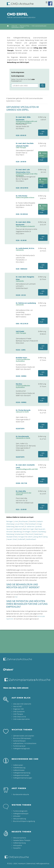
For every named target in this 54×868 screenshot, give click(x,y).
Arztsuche (14, 26)
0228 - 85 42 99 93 (22, 188)
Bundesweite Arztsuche (21, 794)
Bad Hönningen (29, 529)
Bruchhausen (24, 521)
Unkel (16, 521)
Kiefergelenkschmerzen (21, 775)
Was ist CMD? (18, 706)
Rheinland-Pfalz (24, 26)
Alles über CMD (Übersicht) (22, 704)
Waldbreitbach (31, 539)
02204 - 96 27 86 (21, 483)
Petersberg (10, 534)
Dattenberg (10, 526)
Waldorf (34, 532)
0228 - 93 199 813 (22, 214)
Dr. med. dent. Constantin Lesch (25, 466)
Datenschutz (31, 863)
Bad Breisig (18, 532)
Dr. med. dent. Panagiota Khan (25, 278)
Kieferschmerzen (19, 770)
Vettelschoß (18, 529)
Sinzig (39, 524)
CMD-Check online (20, 717)
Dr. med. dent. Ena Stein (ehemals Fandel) (25, 145)
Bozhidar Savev (21, 358)
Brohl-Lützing (33, 537)
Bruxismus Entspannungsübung (24, 821)
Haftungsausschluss (43, 863)
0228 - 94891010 (22, 269)
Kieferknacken (18, 765)
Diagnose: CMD (18, 709)
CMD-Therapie (18, 714)
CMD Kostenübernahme (21, 719)
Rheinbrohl (29, 534)
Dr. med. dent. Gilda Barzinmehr (23, 118)
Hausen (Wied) (12, 539)
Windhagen (27, 532)
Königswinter (23, 537)
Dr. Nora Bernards (22, 436)
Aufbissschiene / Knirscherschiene (25, 743)
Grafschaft (21, 539)
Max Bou (19, 384)
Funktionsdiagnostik (20, 811)
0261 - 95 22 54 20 (22, 323)
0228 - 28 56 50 (21, 162)
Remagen (10, 521)
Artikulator (17, 816)
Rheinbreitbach (31, 524)
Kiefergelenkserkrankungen (23, 778)
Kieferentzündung (19, 843)
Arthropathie (18, 845)
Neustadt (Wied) (12, 537)
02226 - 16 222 (21, 295)
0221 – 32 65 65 (21, 509)
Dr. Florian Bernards (23, 410)
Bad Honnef (19, 526)
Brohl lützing (43, 537)
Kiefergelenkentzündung (22, 773)
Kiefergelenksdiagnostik (22, 748)
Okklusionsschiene (20, 838)
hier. (16, 597)
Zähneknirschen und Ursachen (24, 736)
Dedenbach (38, 534)
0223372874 (20, 428)
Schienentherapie (19, 741)
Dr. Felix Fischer (22, 196)
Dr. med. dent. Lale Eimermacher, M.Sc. (23, 171)
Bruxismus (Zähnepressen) (22, 738)
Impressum (22, 863)
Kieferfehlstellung (19, 768)
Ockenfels (32, 521)
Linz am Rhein (19, 524)
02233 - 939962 (21, 376)
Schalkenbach (20, 534)
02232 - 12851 (21, 350)
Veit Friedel (20, 331)
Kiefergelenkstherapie (21, 813)
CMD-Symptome (19, 711)
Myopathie (17, 848)
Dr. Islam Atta (21, 491)
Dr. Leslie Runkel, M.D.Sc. (25, 248)
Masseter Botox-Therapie (22, 840)
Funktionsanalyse (19, 746)
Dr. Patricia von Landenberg (26, 303)
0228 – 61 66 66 (21, 240)
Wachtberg (42, 532)
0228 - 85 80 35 (21, 135)
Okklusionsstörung (20, 819)
